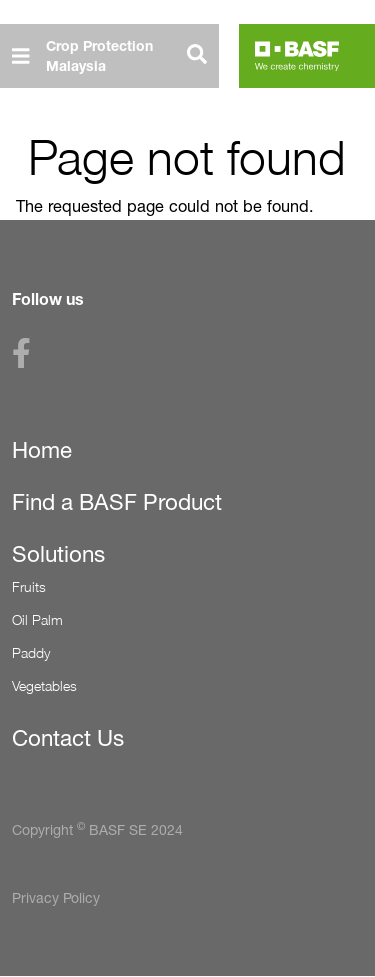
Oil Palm (37, 619)
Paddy (31, 652)
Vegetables (44, 685)
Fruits (29, 586)
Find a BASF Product (117, 502)
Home (42, 450)
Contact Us (68, 738)
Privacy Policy (56, 897)
